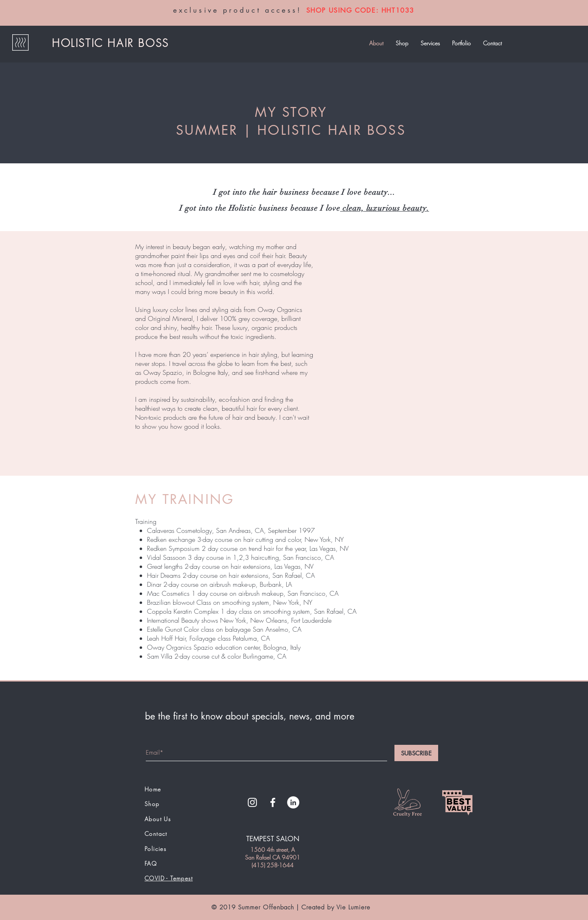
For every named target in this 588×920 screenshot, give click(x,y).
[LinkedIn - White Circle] (293, 802)
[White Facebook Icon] (273, 802)
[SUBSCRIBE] (416, 753)
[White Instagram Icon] (252, 802)
